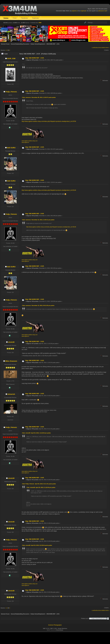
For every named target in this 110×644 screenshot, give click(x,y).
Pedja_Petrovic (11, 92)
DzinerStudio (60, 630)
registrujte (83, 11)
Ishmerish (11, 394)
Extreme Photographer (55, 625)
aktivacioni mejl (102, 11)
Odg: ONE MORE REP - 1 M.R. (35, 58)
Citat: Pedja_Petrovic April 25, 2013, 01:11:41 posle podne (39, 484)
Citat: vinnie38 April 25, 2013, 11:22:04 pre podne (36, 433)
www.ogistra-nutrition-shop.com (30, 141)
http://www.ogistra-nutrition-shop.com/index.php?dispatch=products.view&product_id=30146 (49, 190)
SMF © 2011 (54, 628)
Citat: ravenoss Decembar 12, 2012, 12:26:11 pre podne (38, 220)
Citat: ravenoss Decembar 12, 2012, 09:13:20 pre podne (38, 305)
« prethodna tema (96, 48)
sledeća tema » (105, 48)
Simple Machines (62, 628)
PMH (40, 23)
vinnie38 (11, 342)
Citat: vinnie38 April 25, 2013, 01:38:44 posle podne (37, 545)
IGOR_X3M (11, 59)
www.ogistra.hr (25, 142)
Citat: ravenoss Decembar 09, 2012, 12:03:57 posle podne (39, 97)
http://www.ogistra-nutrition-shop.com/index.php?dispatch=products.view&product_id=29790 (49, 121)
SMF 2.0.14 (46, 628)
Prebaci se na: (85, 618)
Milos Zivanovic (11, 361)
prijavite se (75, 11)
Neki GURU (11, 148)
